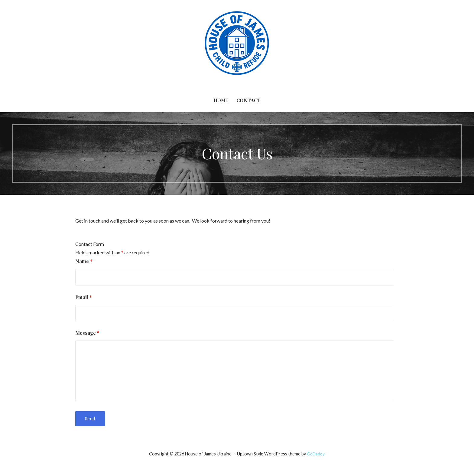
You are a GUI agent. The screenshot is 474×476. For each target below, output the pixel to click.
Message (87, 333)
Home (221, 100)
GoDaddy (316, 454)
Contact (248, 100)
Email (84, 297)
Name (84, 261)
